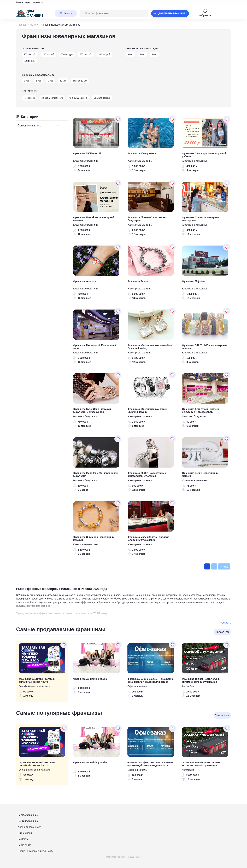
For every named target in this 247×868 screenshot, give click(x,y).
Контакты (38, 2)
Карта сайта (25, 845)
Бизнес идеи (23, 2)
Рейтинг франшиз (28, 821)
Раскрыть (226, 623)
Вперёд (224, 567)
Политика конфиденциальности (36, 851)
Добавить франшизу (29, 827)
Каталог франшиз (28, 815)
